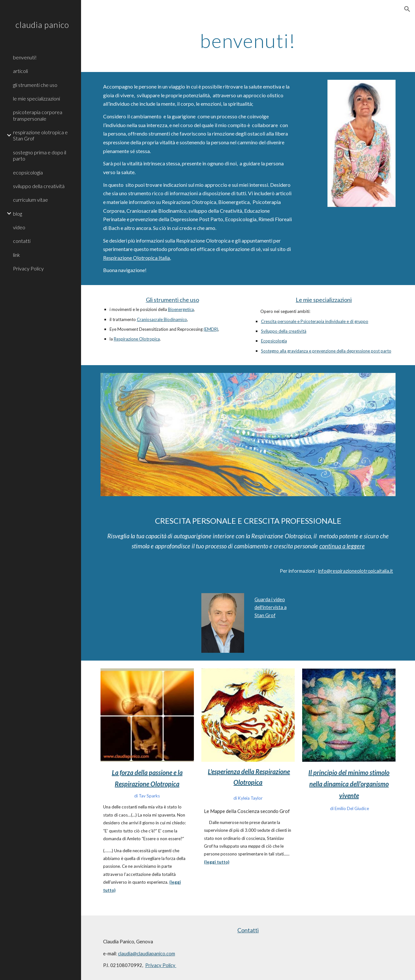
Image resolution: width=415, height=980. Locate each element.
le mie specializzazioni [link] (36, 98)
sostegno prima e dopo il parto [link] (40, 155)
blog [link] (18, 214)
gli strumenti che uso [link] (35, 85)
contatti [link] (22, 241)
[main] (248, 41)
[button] (407, 9)
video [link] (19, 227)
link (17, 255)
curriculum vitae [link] (30, 200)
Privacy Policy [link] (28, 268)
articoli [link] (20, 71)
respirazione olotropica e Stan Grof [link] (40, 135)
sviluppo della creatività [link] (39, 186)
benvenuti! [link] (25, 57)
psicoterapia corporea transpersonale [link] (38, 115)
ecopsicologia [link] (28, 172)
